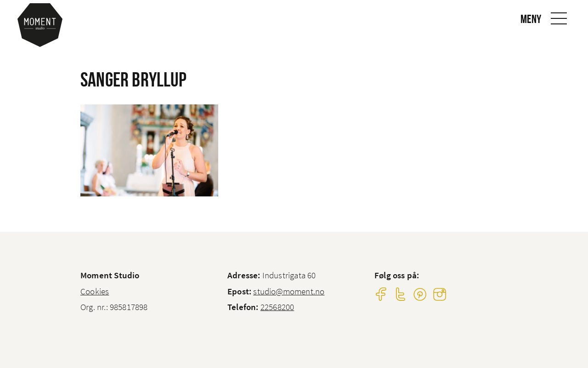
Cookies (95, 291)
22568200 (277, 307)
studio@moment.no (289, 291)
